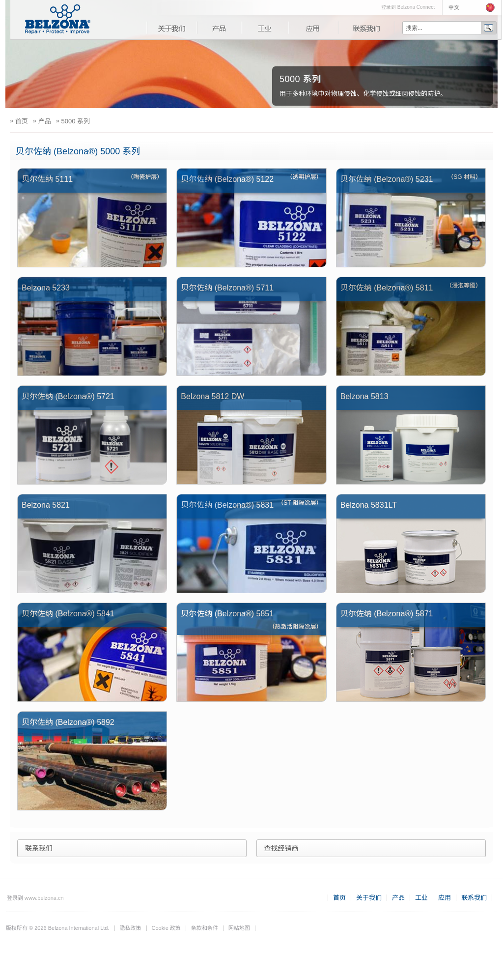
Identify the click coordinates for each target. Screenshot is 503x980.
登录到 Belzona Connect (408, 7)
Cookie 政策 (166, 928)
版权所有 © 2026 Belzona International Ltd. (58, 928)
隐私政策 (131, 928)
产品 (219, 28)
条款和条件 (205, 928)
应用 (313, 28)
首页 (339, 898)
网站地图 (239, 928)
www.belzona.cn (44, 898)
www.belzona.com (58, 19)
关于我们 (171, 28)
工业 (265, 28)
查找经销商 (281, 848)
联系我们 (366, 28)
